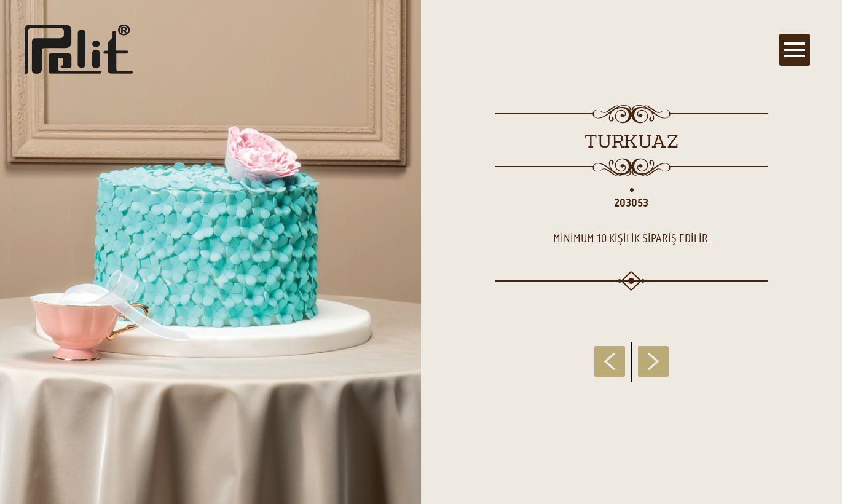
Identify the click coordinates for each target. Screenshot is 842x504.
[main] (421, 252)
